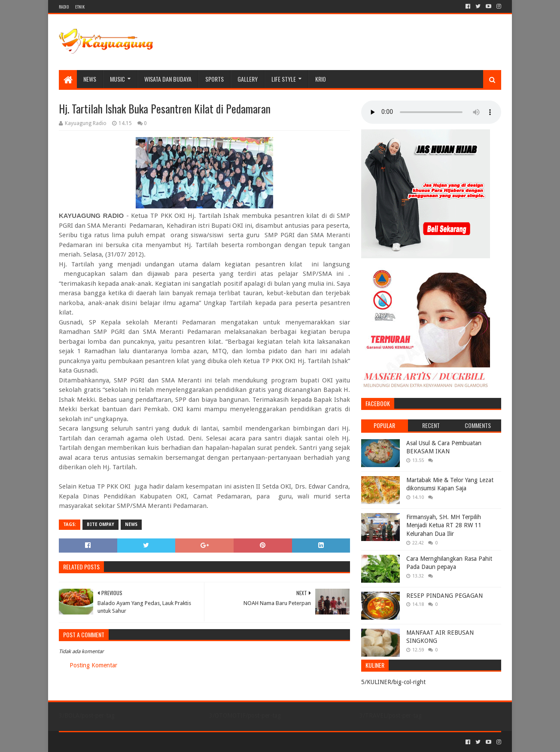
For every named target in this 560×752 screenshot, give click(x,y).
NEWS (90, 79)
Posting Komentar (93, 665)
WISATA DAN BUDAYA (168, 79)
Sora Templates (107, 742)
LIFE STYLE (284, 79)
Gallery (248, 79)
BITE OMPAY (100, 524)
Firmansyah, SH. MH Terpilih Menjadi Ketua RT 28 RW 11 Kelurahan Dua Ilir (444, 525)
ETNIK (80, 7)
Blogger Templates (156, 742)
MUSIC (117, 79)
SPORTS (215, 79)
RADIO (64, 7)
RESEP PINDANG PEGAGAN (444, 596)
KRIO (321, 79)
